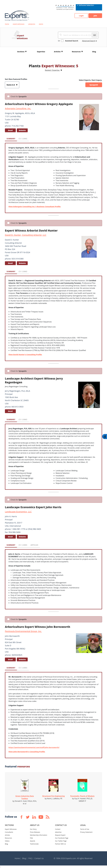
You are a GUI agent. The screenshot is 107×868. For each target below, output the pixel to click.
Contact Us (39, 858)
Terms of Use (85, 829)
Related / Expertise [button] (52, 70)
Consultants (9, 832)
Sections (21, 52)
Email (10, 130)
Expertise (41, 52)
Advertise (58, 832)
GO (95, 35)
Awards (32, 841)
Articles (57, 52)
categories (32, 24)
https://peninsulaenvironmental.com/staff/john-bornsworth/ (34, 747)
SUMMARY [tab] (11, 139)
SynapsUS (94, 85)
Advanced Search (89, 41)
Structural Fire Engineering (53, 796)
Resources (76, 52)
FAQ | (31, 858)
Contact (58, 829)
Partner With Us (60, 844)
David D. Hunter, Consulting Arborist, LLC (26, 235)
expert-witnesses (19, 24)
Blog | (25, 858)
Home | (18, 858)
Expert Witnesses (11, 829)
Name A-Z (11, 85)
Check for (19, 96)
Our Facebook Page (62, 838)
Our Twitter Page (61, 841)
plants (41, 24)
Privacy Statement (86, 832)
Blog (6, 844)
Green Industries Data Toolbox (25, 797)
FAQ (31, 838)
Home (7, 24)
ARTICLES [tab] (34, 545)
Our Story (33, 829)
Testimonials (34, 844)
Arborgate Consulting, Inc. (18, 108)
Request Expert (60, 835)
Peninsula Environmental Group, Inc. (23, 631)
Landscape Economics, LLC (18, 512)
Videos (7, 841)
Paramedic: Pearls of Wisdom (82, 796)
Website (22, 130)
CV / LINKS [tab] (23, 139)
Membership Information (39, 835)
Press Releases (35, 832)
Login (81, 16)
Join (95, 16)
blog (94, 52)
